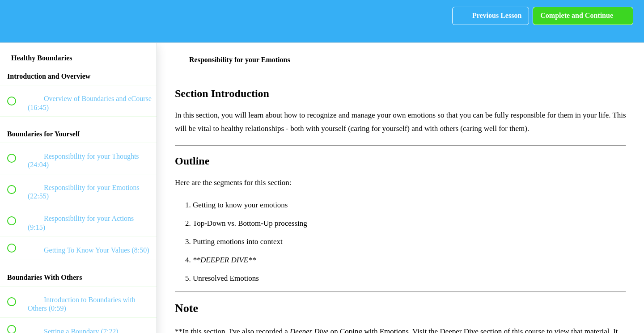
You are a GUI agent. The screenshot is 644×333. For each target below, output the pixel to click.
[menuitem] (78, 21)
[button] (17, 21)
